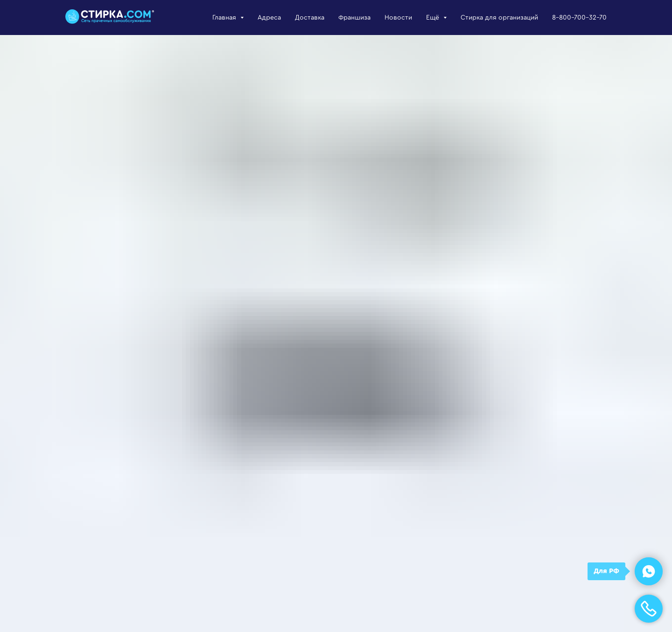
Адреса (269, 18)
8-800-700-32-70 (579, 18)
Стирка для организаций (499, 18)
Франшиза (354, 18)
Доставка (310, 18)
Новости (398, 18)
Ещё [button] (434, 18)
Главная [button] (225, 18)
